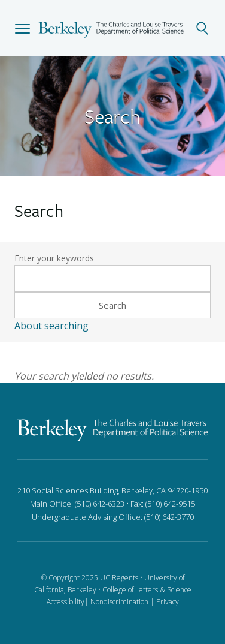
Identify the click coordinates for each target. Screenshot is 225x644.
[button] (22, 28)
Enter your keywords (54, 258)
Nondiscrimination (119, 602)
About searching (51, 326)
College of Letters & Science (147, 590)
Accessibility (66, 602)
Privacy (168, 602)
